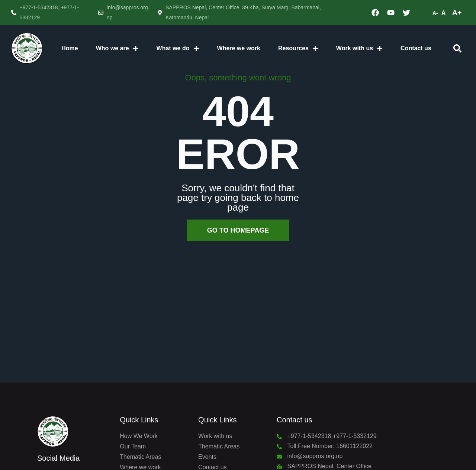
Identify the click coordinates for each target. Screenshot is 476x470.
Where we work (239, 48)
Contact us (416, 48)
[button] (457, 48)
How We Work (139, 436)
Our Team (133, 446)
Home (70, 48)
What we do (178, 48)
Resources (298, 48)
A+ (457, 12)
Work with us (359, 48)
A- (435, 13)
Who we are (117, 48)
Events (207, 457)
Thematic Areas (140, 457)
